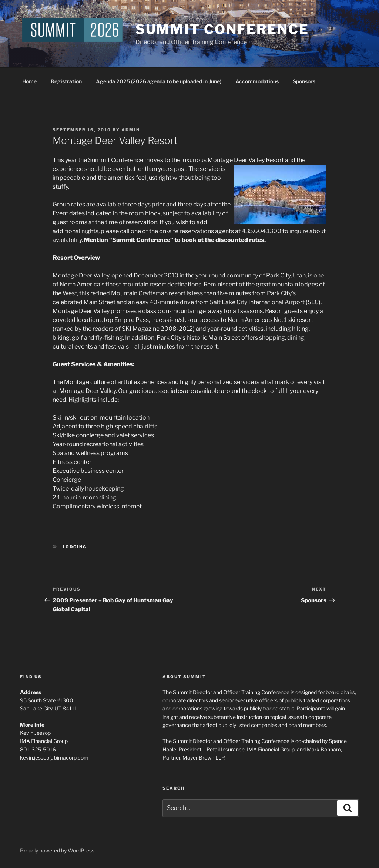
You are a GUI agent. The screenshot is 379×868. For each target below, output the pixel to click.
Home (29, 81)
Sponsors (304, 81)
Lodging (75, 547)
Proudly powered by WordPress (57, 850)
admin (131, 130)
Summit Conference (222, 29)
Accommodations (257, 81)
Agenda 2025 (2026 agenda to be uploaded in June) (159, 81)
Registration (66, 81)
